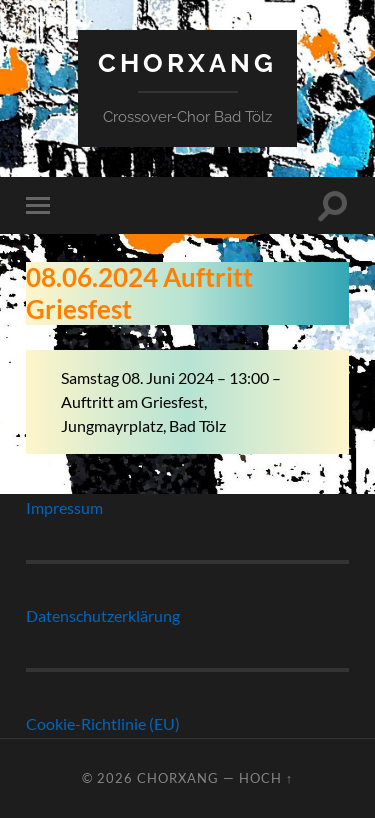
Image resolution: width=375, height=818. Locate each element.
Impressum (64, 507)
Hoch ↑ (266, 778)
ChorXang (187, 62)
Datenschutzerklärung (103, 615)
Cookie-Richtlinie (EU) (103, 723)
